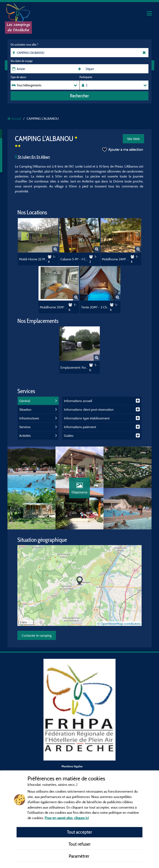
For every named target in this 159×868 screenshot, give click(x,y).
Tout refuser (80, 844)
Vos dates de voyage (22, 61)
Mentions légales (72, 766)
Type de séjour (18, 77)
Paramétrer (80, 856)
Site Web (133, 139)
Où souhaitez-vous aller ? (24, 45)
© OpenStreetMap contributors (119, 624)
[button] (80, 581)
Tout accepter (79, 832)
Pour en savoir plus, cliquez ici (67, 818)
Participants (86, 77)
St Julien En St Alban (32, 157)
